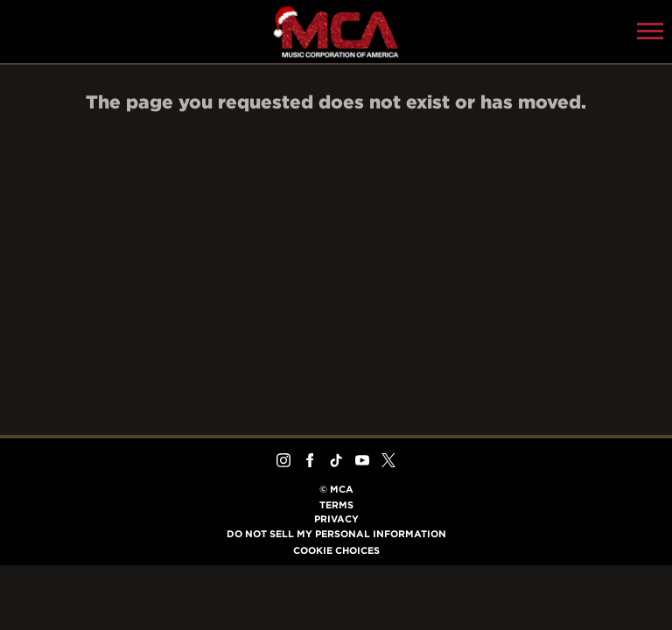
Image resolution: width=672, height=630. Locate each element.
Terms (336, 505)
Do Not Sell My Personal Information (336, 534)
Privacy (336, 519)
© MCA (336, 489)
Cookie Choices (336, 550)
